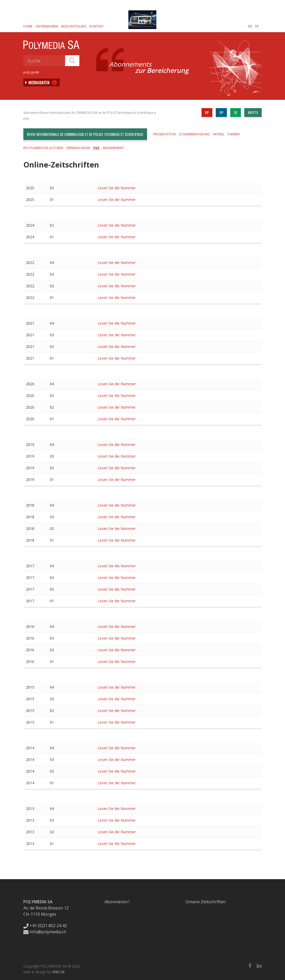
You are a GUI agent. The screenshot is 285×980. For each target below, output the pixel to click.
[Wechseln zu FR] (257, 26)
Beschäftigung (74, 26)
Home (28, 26)
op (221, 112)
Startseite (30, 113)
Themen (234, 134)
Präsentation (165, 134)
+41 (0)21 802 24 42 (45, 926)
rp (207, 112)
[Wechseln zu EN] (250, 26)
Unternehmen (47, 26)
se (236, 112)
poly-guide (31, 72)
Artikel (219, 134)
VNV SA (58, 972)
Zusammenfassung (194, 134)
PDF (26, 119)
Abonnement (113, 148)
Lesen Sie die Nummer (117, 188)
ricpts (253, 112)
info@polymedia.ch (45, 932)
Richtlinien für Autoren (43, 148)
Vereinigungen (78, 148)
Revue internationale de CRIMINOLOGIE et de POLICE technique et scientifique (97, 113)
